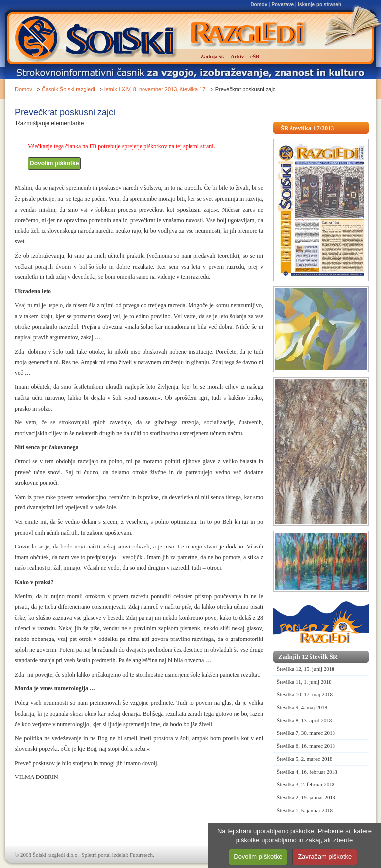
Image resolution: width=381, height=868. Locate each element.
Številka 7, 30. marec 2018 (306, 733)
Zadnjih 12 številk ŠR (308, 657)
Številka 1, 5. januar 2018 (305, 810)
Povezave (283, 5)
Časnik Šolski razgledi (68, 89)
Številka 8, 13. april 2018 (304, 720)
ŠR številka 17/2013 (307, 128)
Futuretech (141, 855)
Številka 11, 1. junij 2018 (304, 682)
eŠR (255, 56)
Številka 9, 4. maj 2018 (302, 707)
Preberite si (334, 831)
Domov (259, 5)
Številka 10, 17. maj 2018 (305, 694)
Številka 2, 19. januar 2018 (306, 797)
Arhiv (238, 56)
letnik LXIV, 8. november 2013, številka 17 (155, 89)
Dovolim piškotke (54, 163)
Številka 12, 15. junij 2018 (306, 669)
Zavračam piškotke (325, 856)
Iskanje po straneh (320, 5)
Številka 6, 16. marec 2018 (306, 746)
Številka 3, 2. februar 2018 (306, 784)
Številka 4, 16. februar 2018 (307, 772)
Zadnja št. (212, 56)
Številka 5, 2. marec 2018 (304, 759)
